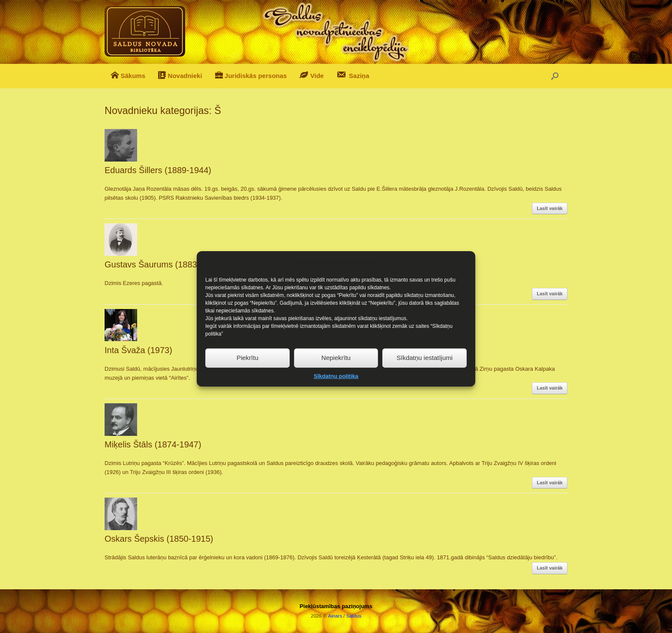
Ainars (335, 616)
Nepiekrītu (336, 366)
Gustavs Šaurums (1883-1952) (163, 264)
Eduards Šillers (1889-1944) (158, 170)
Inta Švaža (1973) (138, 350)
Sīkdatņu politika (336, 385)
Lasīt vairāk (550, 208)
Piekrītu (247, 366)
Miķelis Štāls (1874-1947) (153, 444)
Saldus (354, 616)
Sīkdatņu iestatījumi (424, 366)
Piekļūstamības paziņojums (336, 606)
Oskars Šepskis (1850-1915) (159, 539)
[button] (555, 76)
